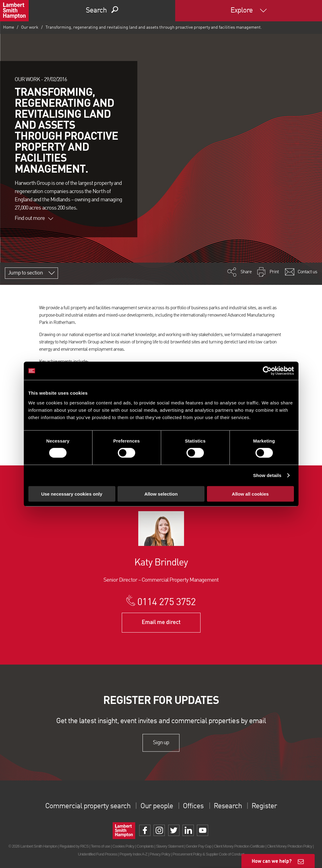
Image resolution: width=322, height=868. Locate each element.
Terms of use (101, 846)
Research (228, 806)
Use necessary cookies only (72, 494)
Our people (157, 806)
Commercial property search (88, 806)
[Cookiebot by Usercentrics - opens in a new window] (267, 371)
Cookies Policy (123, 846)
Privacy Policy (160, 854)
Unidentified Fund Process (97, 854)
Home (9, 27)
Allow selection (161, 494)
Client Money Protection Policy (290, 846)
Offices (193, 806)
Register (264, 806)
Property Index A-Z (133, 854)
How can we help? (272, 861)
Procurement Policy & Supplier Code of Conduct (208, 854)
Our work (30, 27)
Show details (267, 475)
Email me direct (161, 622)
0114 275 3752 (166, 603)
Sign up (161, 743)
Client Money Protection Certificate (239, 846)
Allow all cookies (250, 494)
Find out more (34, 218)
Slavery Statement (170, 846)
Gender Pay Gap (199, 846)
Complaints (145, 846)
